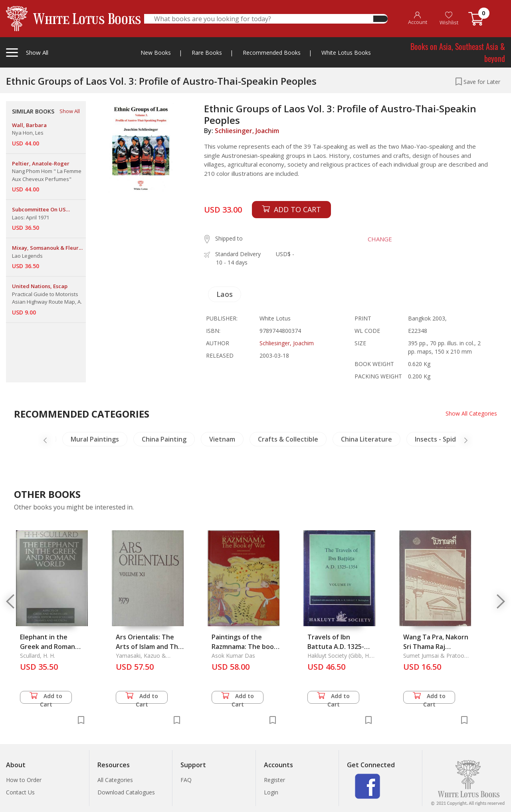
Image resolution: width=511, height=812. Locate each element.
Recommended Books (272, 53)
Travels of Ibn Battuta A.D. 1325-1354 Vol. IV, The (336, 647)
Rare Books (207, 53)
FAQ (186, 780)
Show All (70, 111)
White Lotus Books (346, 53)
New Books (156, 53)
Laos (225, 294)
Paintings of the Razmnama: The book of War (245, 647)
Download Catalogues (126, 792)
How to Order (24, 780)
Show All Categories (471, 413)
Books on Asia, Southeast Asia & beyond (458, 52)
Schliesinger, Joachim (247, 131)
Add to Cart (46, 698)
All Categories (115, 780)
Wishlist (449, 19)
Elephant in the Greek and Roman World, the (48, 647)
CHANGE (380, 239)
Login (271, 792)
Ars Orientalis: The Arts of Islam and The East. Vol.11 (149, 647)
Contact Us (20, 792)
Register (274, 780)
